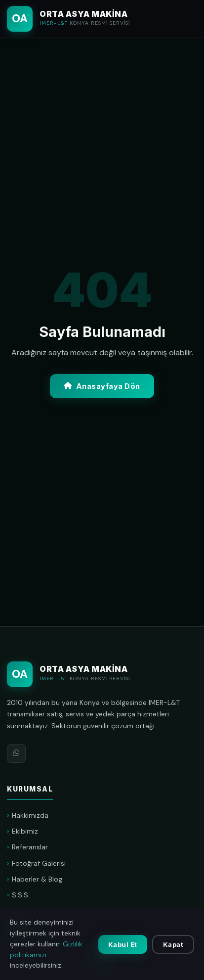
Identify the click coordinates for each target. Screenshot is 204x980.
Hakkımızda (30, 815)
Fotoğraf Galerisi (39, 863)
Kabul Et (123, 944)
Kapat (173, 944)
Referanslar (30, 847)
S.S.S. (21, 895)
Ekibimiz (25, 831)
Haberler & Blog (37, 879)
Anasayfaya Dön (102, 386)
